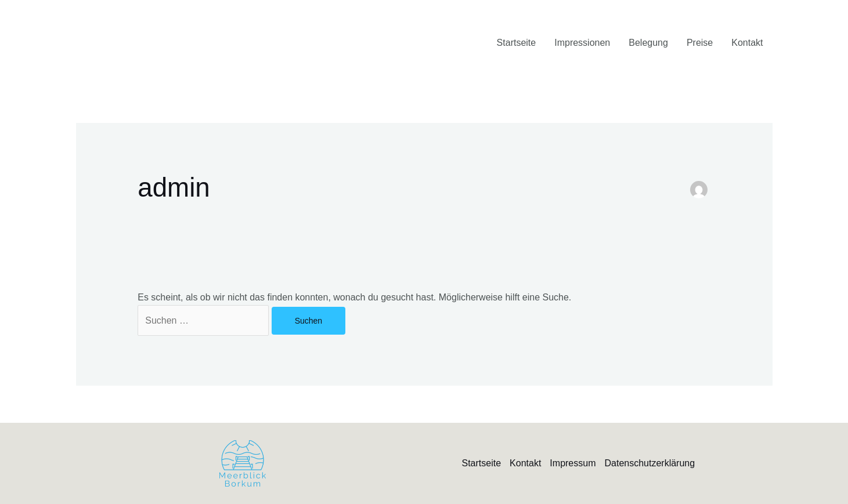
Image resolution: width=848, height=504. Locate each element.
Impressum (573, 463)
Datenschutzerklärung (649, 463)
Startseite (517, 43)
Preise (700, 43)
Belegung (648, 43)
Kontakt (747, 43)
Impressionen (582, 43)
